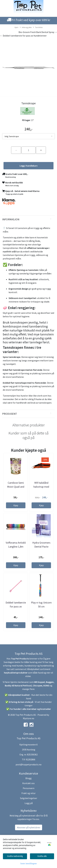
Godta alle (42, 856)
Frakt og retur (28, 793)
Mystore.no (29, 718)
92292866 (31, 759)
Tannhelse (38, 27)
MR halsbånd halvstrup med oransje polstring (41, 487)
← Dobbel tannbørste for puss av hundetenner (23, 36)
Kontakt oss (28, 783)
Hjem (16, 27)
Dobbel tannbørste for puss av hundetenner (16, 606)
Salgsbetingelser (29, 798)
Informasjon (11, 219)
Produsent (10, 414)
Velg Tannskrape (12, 136)
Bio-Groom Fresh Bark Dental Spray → (38, 32)
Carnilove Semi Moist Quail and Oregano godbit (16, 487)
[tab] (28, 219)
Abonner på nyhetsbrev (29, 827)
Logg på (29, 803)
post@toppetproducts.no (29, 764)
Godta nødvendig (15, 856)
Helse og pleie (26, 27)
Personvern (29, 788)
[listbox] (28, 136)
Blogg (28, 778)
